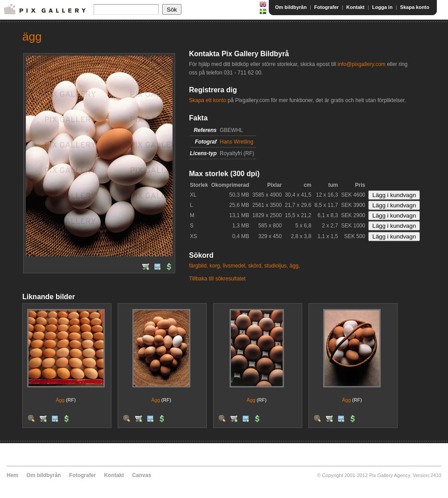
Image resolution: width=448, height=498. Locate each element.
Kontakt (356, 7)
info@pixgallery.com (361, 64)
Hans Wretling (236, 142)
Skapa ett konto (208, 100)
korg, (216, 266)
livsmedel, (235, 266)
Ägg (60, 400)
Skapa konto (415, 7)
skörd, (256, 266)
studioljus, (276, 266)
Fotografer (327, 7)
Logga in (382, 7)
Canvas (142, 475)
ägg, (295, 266)
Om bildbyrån (291, 7)
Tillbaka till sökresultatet (217, 279)
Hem (12, 475)
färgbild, (199, 266)
